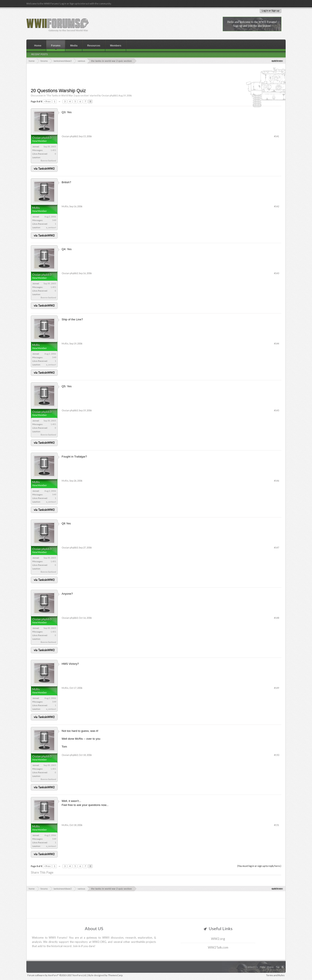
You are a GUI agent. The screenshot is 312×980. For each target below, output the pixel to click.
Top (278, 967)
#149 (277, 688)
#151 (277, 825)
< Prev (47, 101)
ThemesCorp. (115, 975)
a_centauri (51, 227)
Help (262, 967)
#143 (277, 273)
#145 (277, 410)
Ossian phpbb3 (109, 95)
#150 (277, 755)
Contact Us (252, 967)
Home (38, 46)
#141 (277, 136)
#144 (277, 343)
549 (54, 220)
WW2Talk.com (218, 947)
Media (74, 46)
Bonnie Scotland (48, 161)
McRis (36, 208)
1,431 (53, 150)
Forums (56, 46)
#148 (277, 618)
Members (116, 46)
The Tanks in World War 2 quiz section (68, 95)
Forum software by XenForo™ (57, 975)
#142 (277, 206)
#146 (277, 481)
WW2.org (218, 939)
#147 (277, 547)
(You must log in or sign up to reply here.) (259, 866)
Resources (94, 46)
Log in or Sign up (271, 11)
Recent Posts (40, 54)
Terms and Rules (275, 975)
